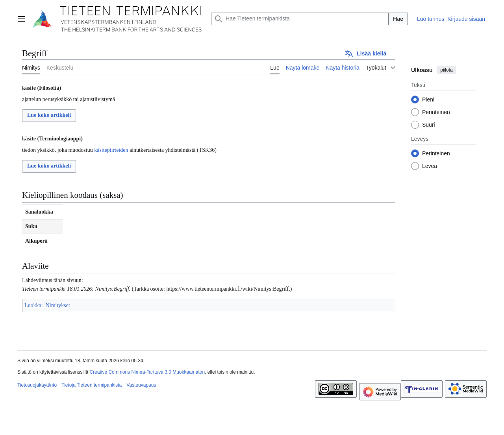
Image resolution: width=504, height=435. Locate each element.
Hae (398, 19)
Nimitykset (58, 305)
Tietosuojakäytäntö (37, 385)
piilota (446, 70)
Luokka (33, 305)
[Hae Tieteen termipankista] (300, 19)
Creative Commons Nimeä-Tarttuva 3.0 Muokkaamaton (147, 372)
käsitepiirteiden (111, 150)
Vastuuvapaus (141, 385)
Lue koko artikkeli (49, 115)
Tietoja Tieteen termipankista (92, 385)
